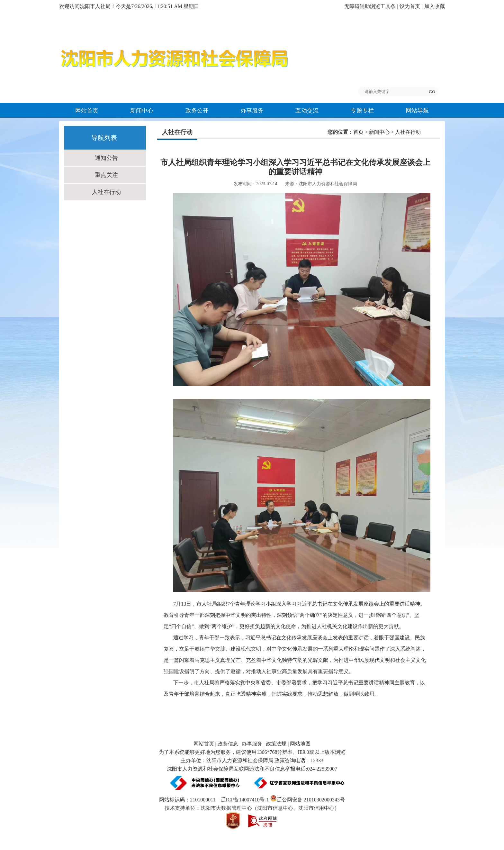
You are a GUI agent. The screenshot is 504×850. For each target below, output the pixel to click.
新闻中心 (142, 111)
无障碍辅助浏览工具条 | (371, 6)
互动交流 (307, 111)
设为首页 (410, 6)
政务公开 (197, 111)
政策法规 (276, 744)
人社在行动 (106, 192)
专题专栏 (362, 111)
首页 (358, 132)
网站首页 (87, 111)
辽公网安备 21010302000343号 (308, 800)
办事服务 (252, 111)
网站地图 (300, 744)
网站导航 (417, 111)
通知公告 (106, 158)
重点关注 (106, 175)
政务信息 (228, 744)
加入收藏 (435, 6)
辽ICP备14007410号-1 (245, 800)
